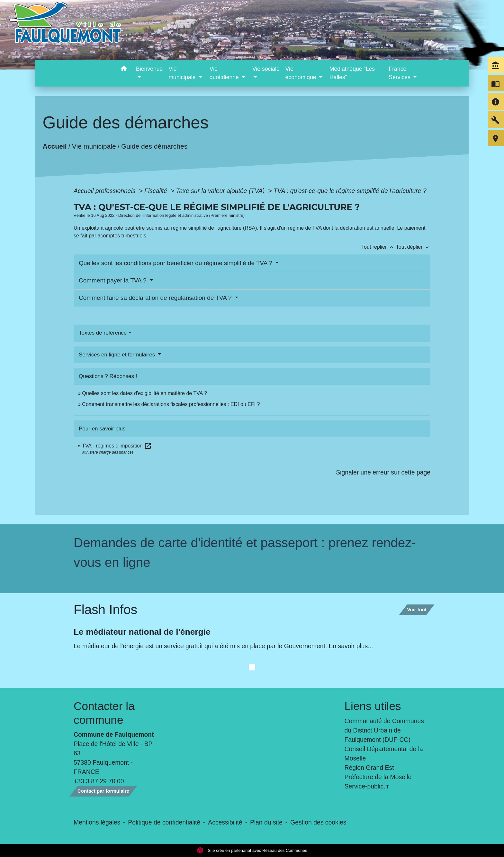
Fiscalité (157, 191)
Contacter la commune (104, 713)
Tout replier (379, 247)
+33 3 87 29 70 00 (99, 781)
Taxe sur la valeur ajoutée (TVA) (221, 191)
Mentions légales (97, 822)
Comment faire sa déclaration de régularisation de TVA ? (156, 298)
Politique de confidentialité (164, 822)
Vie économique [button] (302, 73)
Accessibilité (225, 822)
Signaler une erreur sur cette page (383, 472)
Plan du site (266, 822)
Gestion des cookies (318, 822)
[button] (124, 70)
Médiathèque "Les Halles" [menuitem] (352, 73)
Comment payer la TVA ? (113, 280)
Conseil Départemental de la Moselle (384, 754)
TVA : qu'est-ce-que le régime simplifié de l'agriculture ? (350, 191)
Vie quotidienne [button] (225, 73)
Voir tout (417, 609)
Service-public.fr (367, 786)
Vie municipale (94, 146)
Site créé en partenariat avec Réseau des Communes (252, 850)
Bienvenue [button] (149, 69)
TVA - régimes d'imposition (117, 446)
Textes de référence (103, 333)
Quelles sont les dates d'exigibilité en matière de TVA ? (144, 393)
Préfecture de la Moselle (378, 777)
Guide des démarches (154, 146)
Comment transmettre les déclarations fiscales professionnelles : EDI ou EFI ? (171, 404)
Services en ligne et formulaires (118, 355)
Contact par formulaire (103, 791)
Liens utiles (373, 706)
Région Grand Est (369, 768)
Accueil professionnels (105, 191)
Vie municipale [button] (183, 73)
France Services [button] (400, 73)
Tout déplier (413, 247)
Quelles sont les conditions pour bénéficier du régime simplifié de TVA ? (176, 263)
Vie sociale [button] (266, 69)
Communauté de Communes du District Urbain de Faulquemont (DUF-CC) (384, 730)
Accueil (54, 146)
